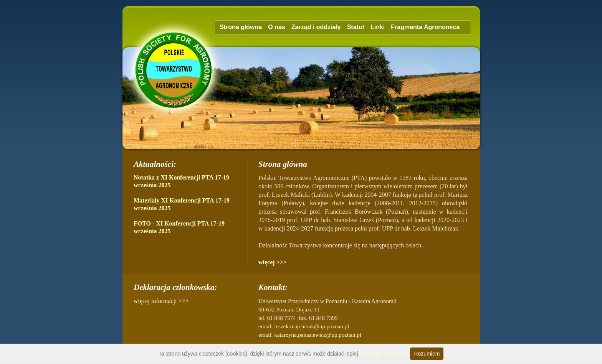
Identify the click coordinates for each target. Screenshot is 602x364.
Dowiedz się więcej (384, 354)
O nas (276, 27)
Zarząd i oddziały (316, 27)
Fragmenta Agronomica (425, 27)
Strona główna (241, 27)
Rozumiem (427, 354)
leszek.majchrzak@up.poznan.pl (312, 326)
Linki (378, 27)
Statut (356, 27)
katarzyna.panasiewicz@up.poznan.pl (318, 335)
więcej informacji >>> (161, 301)
